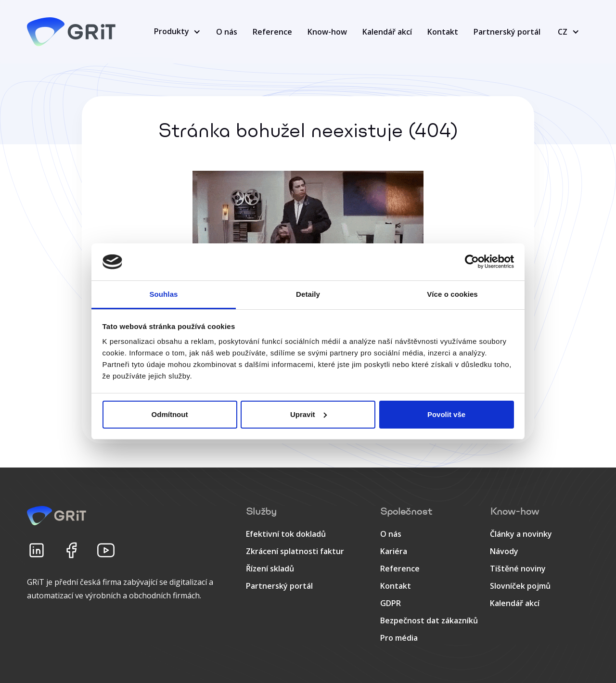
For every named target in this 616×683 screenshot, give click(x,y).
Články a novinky (521, 534)
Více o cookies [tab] (452, 294)
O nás (227, 32)
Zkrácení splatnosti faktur (295, 551)
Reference (272, 32)
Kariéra (394, 551)
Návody (504, 551)
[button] (177, 32)
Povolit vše (446, 414)
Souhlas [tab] (163, 294)
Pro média (399, 638)
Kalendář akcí (387, 32)
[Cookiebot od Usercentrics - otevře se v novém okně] (472, 262)
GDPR (391, 603)
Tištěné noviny (518, 569)
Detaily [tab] (308, 294)
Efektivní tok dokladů (286, 534)
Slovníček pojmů (520, 586)
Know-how (327, 32)
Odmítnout (170, 414)
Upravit (308, 414)
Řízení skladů (270, 569)
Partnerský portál (507, 32)
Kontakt (443, 32)
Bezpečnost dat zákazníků (429, 620)
